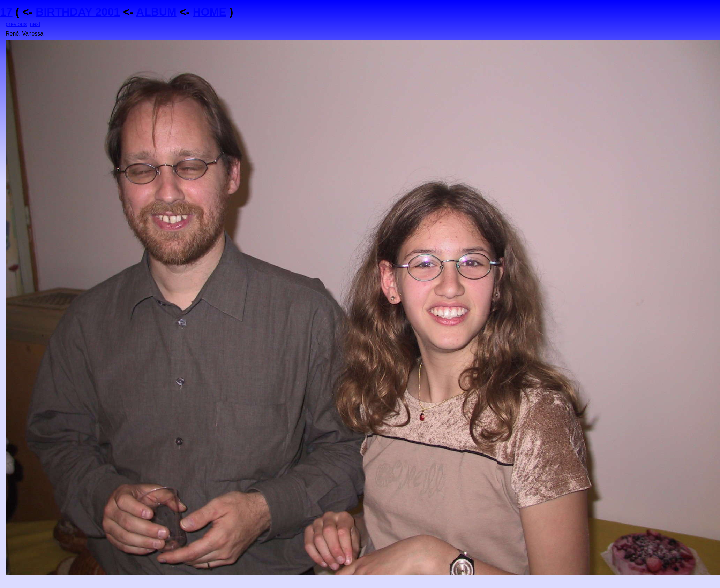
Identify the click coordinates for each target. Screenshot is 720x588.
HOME (210, 12)
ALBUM (156, 12)
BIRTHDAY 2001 (78, 12)
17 (6, 12)
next (35, 24)
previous (16, 24)
